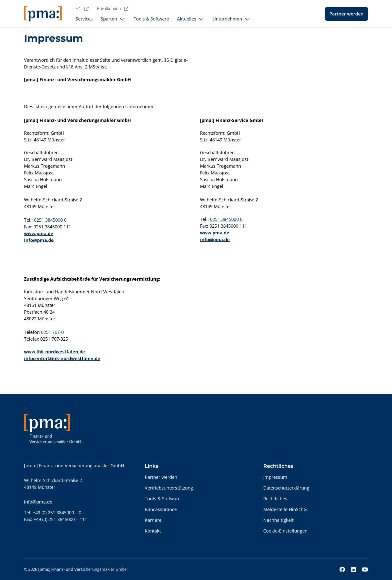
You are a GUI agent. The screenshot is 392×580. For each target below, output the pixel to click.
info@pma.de (39, 240)
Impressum (275, 477)
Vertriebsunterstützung (169, 488)
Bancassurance (161, 509)
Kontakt (153, 531)
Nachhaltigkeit (278, 520)
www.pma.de (39, 233)
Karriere (153, 520)
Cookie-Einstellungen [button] (285, 531)
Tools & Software (163, 499)
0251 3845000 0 (50, 220)
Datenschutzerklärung (286, 488)
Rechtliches (275, 499)
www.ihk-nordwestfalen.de (54, 352)
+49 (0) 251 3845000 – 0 (57, 513)
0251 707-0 (52, 332)
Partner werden (346, 14)
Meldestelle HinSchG (285, 509)
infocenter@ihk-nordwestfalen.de (62, 358)
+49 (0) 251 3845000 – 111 (60, 519)
